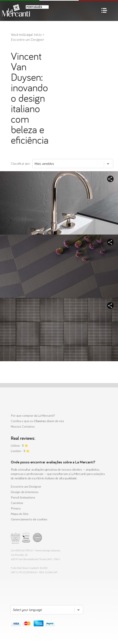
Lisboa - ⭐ (19, 445)
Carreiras (17, 503)
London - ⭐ (20, 451)
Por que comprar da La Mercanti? (33, 415)
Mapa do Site (20, 514)
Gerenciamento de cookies (29, 519)
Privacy (16, 508)
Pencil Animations (23, 497)
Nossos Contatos (23, 426)
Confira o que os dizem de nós (37, 421)
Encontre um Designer (26, 486)
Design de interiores (25, 492)
